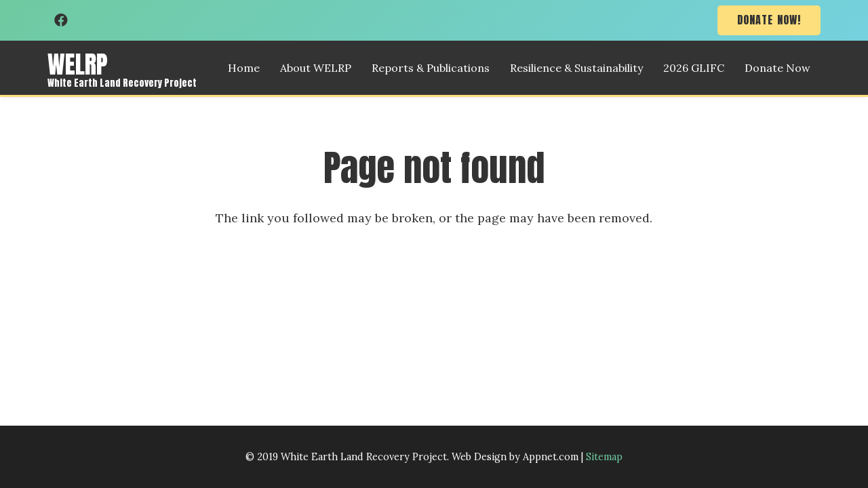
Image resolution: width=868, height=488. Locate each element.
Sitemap (604, 457)
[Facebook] (61, 20)
